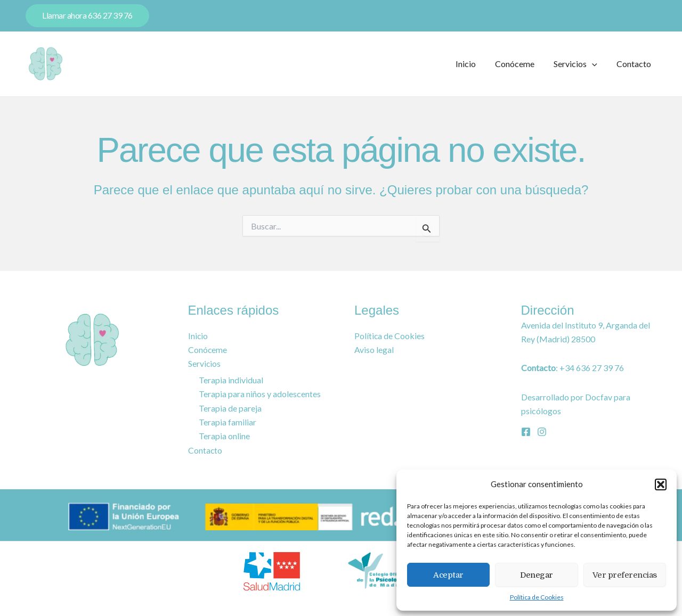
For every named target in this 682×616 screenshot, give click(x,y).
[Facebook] (526, 431)
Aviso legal (374, 350)
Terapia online (224, 436)
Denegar (537, 575)
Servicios (579, 64)
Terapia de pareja (230, 408)
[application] (595, 64)
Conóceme (520, 64)
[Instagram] (542, 431)
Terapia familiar (228, 422)
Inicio (473, 64)
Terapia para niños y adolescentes (260, 394)
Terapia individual (231, 380)
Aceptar (448, 575)
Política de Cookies (537, 597)
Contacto (635, 64)
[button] (661, 484)
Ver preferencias (625, 575)
